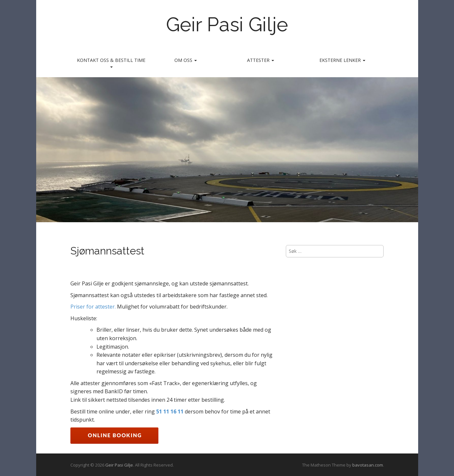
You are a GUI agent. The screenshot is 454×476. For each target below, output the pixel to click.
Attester (261, 60)
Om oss (186, 60)
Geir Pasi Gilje (227, 24)
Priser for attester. (94, 307)
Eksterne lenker (342, 60)
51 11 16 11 (170, 411)
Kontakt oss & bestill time (111, 62)
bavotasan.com (368, 465)
